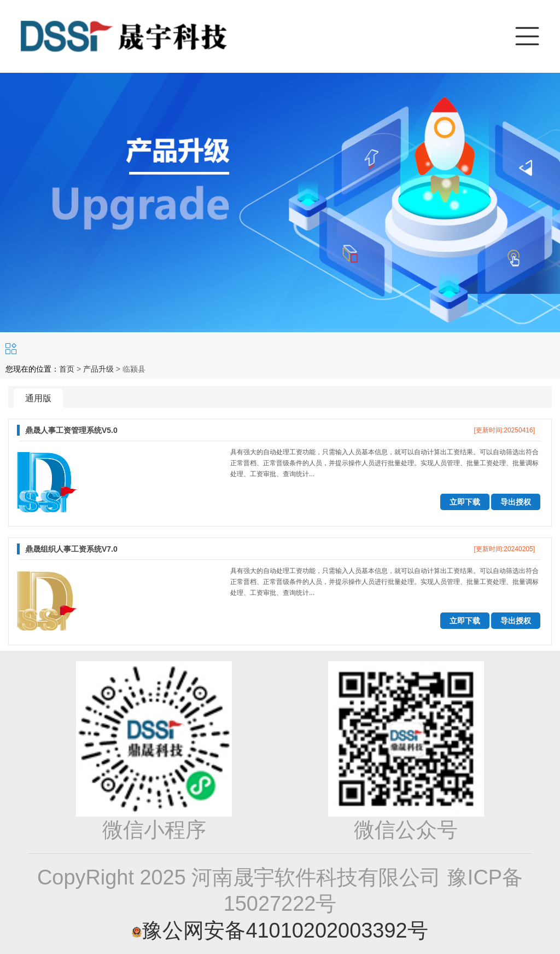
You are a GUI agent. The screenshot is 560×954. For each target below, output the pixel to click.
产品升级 (98, 369)
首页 (67, 369)
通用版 (38, 398)
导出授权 (516, 502)
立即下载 (465, 502)
